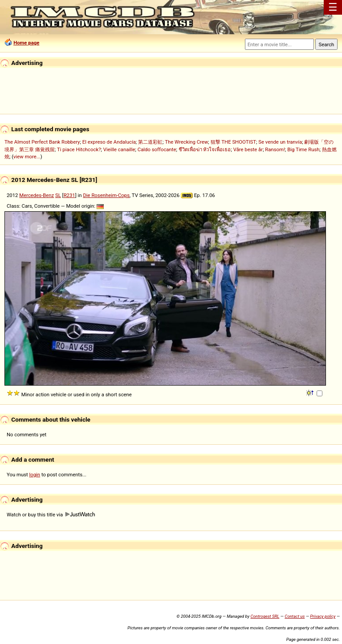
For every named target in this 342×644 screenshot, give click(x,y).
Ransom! (275, 149)
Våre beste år (248, 149)
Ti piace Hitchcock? (79, 149)
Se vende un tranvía (280, 142)
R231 (69, 195)
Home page (26, 43)
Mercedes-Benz (37, 195)
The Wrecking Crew (186, 142)
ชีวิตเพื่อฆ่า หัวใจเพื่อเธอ (205, 149)
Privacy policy (323, 616)
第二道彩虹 (150, 142)
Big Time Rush (303, 149)
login (35, 475)
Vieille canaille (119, 149)
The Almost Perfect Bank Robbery (42, 142)
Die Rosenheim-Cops (106, 195)
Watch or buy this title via (51, 515)
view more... (27, 157)
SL (58, 195)
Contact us (295, 616)
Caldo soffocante (157, 149)
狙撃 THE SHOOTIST (233, 142)
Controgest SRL (265, 616)
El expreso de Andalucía (109, 142)
